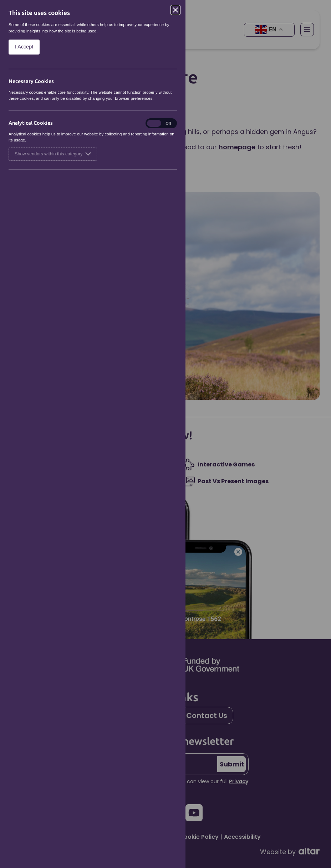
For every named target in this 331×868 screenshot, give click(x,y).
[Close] (175, 10)
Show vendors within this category (53, 154)
